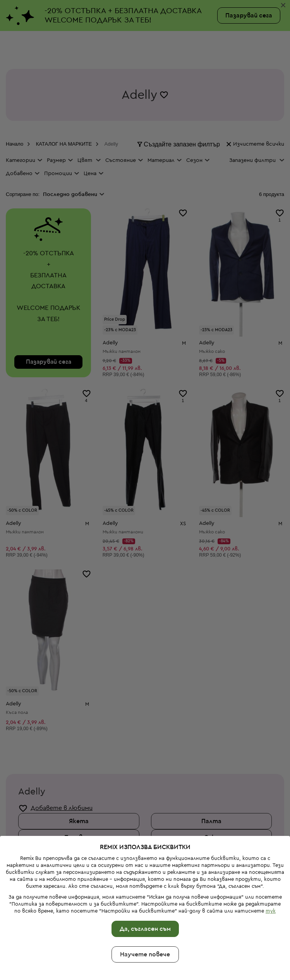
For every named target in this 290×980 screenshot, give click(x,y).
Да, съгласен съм (145, 872)
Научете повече (145, 897)
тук (271, 854)
